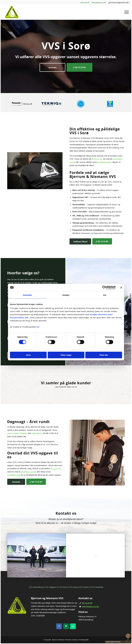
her (38, 327)
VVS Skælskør (97, 587)
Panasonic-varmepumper (92, 233)
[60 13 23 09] (80, 67)
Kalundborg (37, 433)
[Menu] (126, 12)
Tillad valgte (66, 355)
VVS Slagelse (51, 587)
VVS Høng (73, 587)
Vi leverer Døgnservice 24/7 (119, 3)
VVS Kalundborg (36, 587)
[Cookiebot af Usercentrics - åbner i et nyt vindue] (104, 288)
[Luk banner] (121, 288)
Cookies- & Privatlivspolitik (80, 640)
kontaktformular (104, 162)
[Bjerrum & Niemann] (12, 12)
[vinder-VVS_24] (118, 638)
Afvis (28, 355)
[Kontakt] (52, 67)
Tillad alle (104, 355)
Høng (16, 433)
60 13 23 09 (85, 3)
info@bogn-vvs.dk (99, 3)
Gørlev (10, 433)
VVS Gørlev (84, 587)
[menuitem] (85, 3)
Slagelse (23, 433)
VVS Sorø (62, 587)
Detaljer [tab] (66, 295)
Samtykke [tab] (27, 295)
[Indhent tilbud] (80, 241)
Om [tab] (105, 295)
